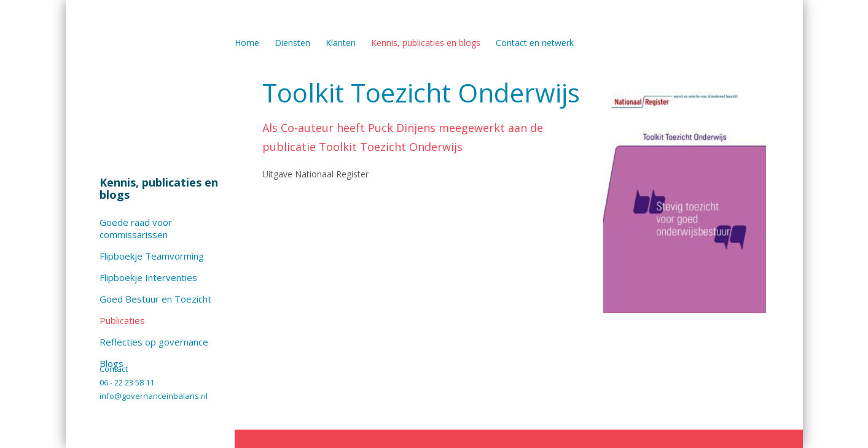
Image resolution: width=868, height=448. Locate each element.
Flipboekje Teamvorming (152, 256)
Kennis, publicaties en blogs (159, 188)
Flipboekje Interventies (148, 277)
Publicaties (122, 320)
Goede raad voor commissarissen (136, 228)
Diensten (292, 43)
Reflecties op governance (154, 342)
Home (247, 43)
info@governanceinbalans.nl (154, 396)
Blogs (111, 363)
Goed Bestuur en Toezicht (155, 299)
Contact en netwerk (535, 43)
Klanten (341, 43)
